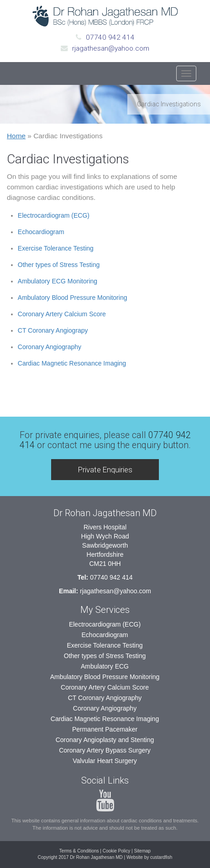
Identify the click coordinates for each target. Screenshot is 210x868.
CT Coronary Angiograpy (53, 330)
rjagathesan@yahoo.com (111, 48)
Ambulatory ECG (105, 666)
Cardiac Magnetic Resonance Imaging (72, 363)
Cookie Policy (117, 851)
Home (16, 136)
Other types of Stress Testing (59, 265)
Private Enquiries (105, 470)
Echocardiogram (41, 232)
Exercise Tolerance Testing (56, 248)
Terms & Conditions (79, 851)
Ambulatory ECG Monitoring (58, 281)
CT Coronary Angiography (105, 698)
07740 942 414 (110, 37)
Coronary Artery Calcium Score (62, 314)
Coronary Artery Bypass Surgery (105, 750)
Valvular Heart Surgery (105, 761)
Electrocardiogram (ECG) (54, 215)
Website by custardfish (149, 857)
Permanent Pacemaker (105, 729)
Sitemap (142, 851)
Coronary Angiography (50, 347)
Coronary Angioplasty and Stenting (105, 740)
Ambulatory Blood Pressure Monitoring (73, 298)
